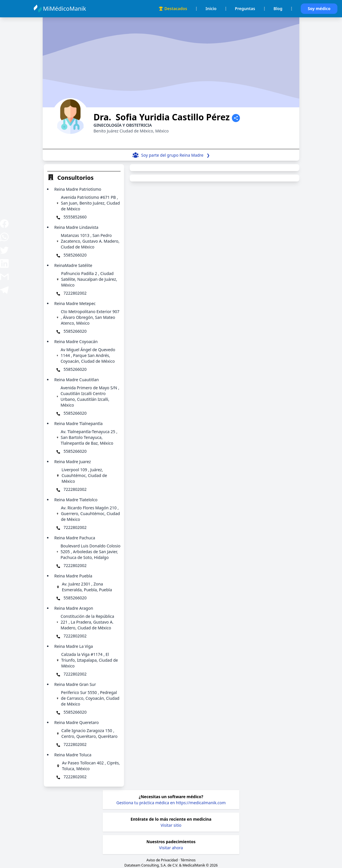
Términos (188, 860)
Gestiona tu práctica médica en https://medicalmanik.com (171, 803)
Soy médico (319, 9)
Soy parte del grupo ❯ (176, 155)
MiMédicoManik (65, 9)
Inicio (211, 9)
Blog (278, 9)
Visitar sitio (171, 825)
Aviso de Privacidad (162, 860)
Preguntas (245, 9)
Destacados (173, 9)
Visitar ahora (171, 848)
